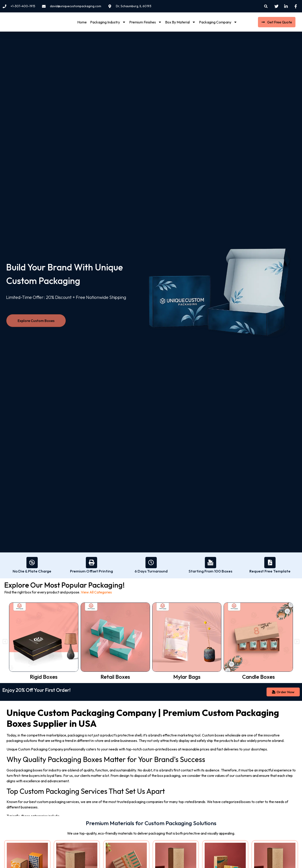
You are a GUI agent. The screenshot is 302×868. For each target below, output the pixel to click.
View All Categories (96, 592)
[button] (266, 6)
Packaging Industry (108, 22)
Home (82, 22)
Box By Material (180, 22)
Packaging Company (218, 22)
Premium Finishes (145, 22)
